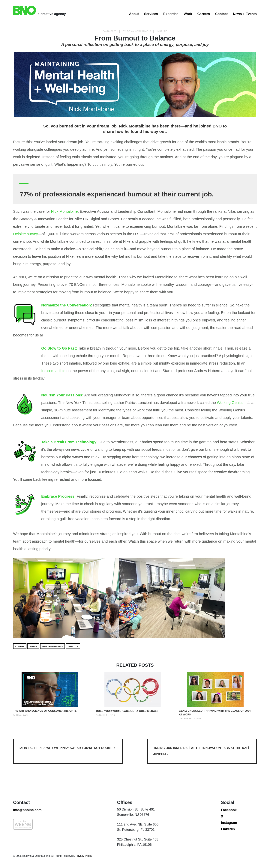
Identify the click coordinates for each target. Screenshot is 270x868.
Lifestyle (73, 647)
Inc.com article (53, 371)
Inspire (162, 31)
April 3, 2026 (20, 715)
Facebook (229, 826)
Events (33, 647)
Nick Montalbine (64, 211)
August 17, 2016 (105, 715)
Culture (20, 647)
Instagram (229, 839)
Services (151, 14)
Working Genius (230, 403)
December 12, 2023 (190, 719)
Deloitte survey (25, 234)
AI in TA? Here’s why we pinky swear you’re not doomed (67, 748)
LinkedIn (228, 846)
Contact (221, 14)
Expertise (171, 14)
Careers (204, 14)
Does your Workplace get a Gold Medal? (127, 711)
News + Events (245, 14)
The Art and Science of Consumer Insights (45, 711)
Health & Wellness (52, 647)
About (134, 14)
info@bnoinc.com (27, 826)
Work (188, 14)
